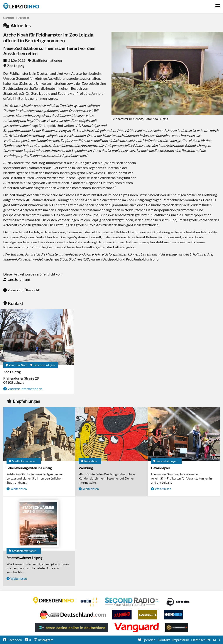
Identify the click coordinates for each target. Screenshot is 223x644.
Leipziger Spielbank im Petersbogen (73, 615)
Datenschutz (201, 640)
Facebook (15, 640)
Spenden (149, 640)
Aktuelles (24, 18)
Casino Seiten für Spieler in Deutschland (178, 602)
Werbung (86, 468)
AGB (216, 640)
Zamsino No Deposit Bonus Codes (122, 615)
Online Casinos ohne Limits (177, 627)
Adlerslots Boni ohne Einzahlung (148, 615)
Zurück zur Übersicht (23, 290)
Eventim (90, 602)
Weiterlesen (19, 489)
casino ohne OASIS (137, 627)
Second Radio (132, 602)
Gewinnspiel (160, 468)
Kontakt (164, 640)
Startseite (21, 6)
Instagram (46, 640)
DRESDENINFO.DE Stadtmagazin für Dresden (54, 600)
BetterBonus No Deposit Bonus (173, 615)
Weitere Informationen (25, 389)
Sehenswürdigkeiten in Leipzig (29, 468)
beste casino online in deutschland (71, 627)
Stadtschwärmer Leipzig (24, 558)
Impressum (181, 640)
